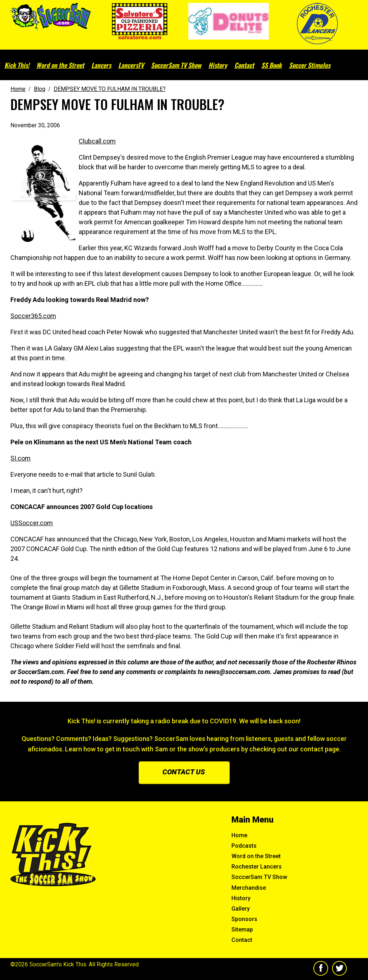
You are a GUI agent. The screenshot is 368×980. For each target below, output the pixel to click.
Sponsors (244, 919)
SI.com (20, 458)
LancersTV (131, 65)
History (218, 65)
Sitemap (242, 929)
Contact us (184, 772)
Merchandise (249, 888)
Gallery (241, 909)
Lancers (101, 65)
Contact (244, 65)
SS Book (272, 65)
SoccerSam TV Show (176, 65)
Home (239, 835)
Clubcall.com (97, 141)
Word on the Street (60, 65)
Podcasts (244, 846)
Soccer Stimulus (310, 65)
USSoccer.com (32, 523)
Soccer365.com (33, 316)
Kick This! (17, 65)
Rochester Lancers (257, 867)
